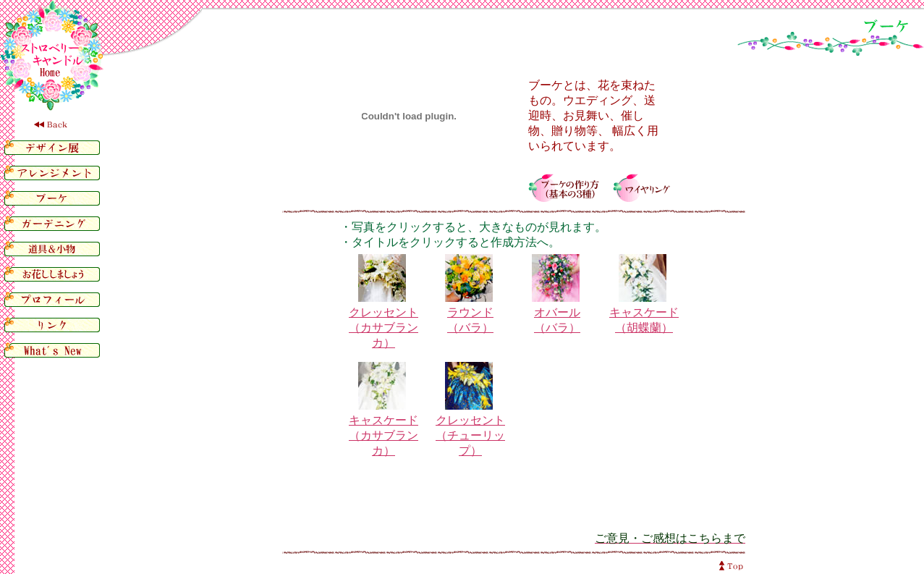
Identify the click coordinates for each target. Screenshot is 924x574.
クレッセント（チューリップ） (470, 435)
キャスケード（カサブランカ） (383, 435)
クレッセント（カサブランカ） (383, 328)
